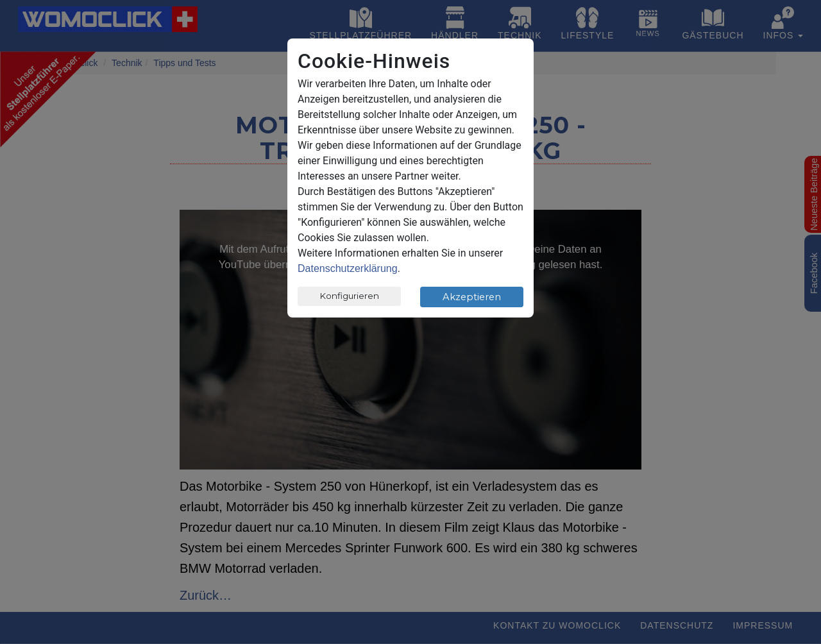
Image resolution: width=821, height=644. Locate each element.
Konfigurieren (350, 296)
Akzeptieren (472, 297)
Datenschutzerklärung (348, 268)
